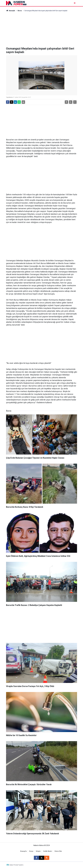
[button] (66, 102)
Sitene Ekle (58, 851)
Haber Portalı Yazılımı (16, 865)
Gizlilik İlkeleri (48, 851)
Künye (31, 851)
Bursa (20, 11)
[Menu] (75, 3)
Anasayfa (11, 11)
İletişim (38, 851)
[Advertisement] (42, 29)
